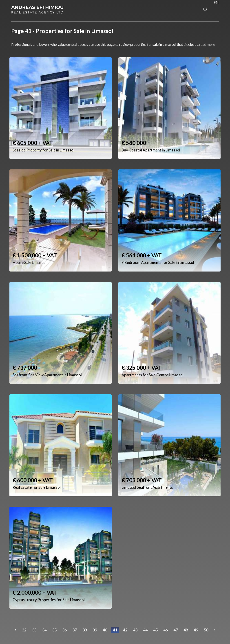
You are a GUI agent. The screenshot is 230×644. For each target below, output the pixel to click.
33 (34, 630)
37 (75, 630)
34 (44, 630)
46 (166, 630)
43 (135, 630)
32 (24, 630)
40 (105, 630)
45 (155, 630)
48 (186, 630)
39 (95, 630)
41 (115, 630)
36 (64, 630)
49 (196, 630)
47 (176, 630)
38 (85, 630)
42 (125, 630)
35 (54, 630)
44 (145, 630)
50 (206, 630)
